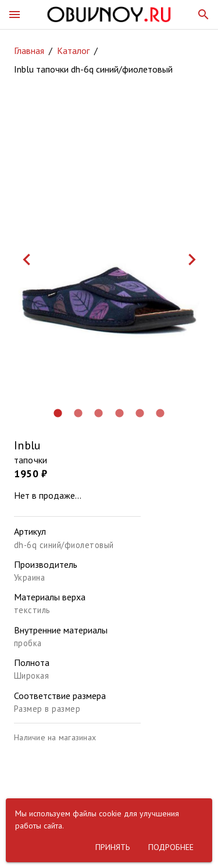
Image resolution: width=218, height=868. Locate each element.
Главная (29, 51)
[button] (15, 15)
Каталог (73, 51)
